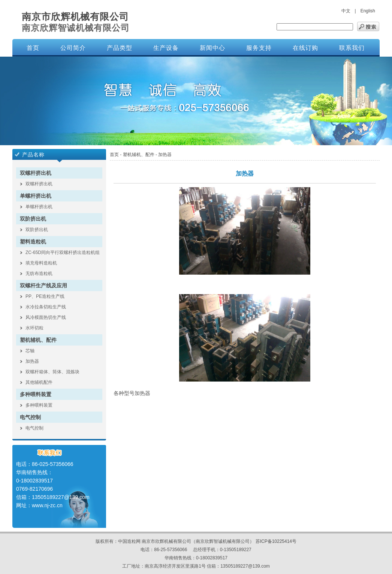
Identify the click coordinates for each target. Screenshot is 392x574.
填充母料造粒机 (41, 263)
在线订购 (305, 48)
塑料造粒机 (33, 242)
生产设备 (166, 48)
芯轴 (30, 351)
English (368, 11)
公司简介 (73, 48)
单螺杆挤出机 (36, 196)
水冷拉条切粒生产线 (46, 307)
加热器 (32, 361)
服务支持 (259, 48)
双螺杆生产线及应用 (43, 285)
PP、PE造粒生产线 (45, 296)
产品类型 (120, 48)
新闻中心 (212, 48)
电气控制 (30, 417)
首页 (33, 48)
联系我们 (352, 48)
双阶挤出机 (33, 219)
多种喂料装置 (36, 394)
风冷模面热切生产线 (46, 317)
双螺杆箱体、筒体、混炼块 (52, 372)
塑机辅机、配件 (38, 340)
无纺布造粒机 (39, 273)
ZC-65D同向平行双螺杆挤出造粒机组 (63, 252)
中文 (346, 11)
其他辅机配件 (39, 382)
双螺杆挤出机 (36, 173)
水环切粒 (34, 328)
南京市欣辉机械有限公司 (75, 17)
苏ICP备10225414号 (276, 541)
